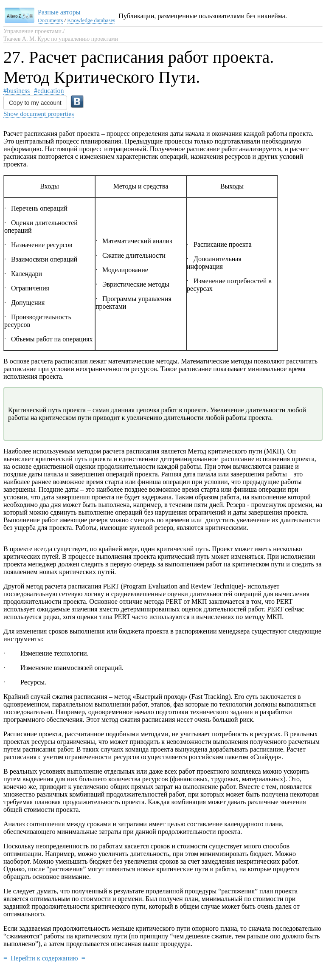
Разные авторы (59, 12)
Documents (50, 20)
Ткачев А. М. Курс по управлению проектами (61, 39)
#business (17, 91)
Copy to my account (35, 103)
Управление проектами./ (34, 31)
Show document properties (39, 114)
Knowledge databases (91, 20)
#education (49, 91)
